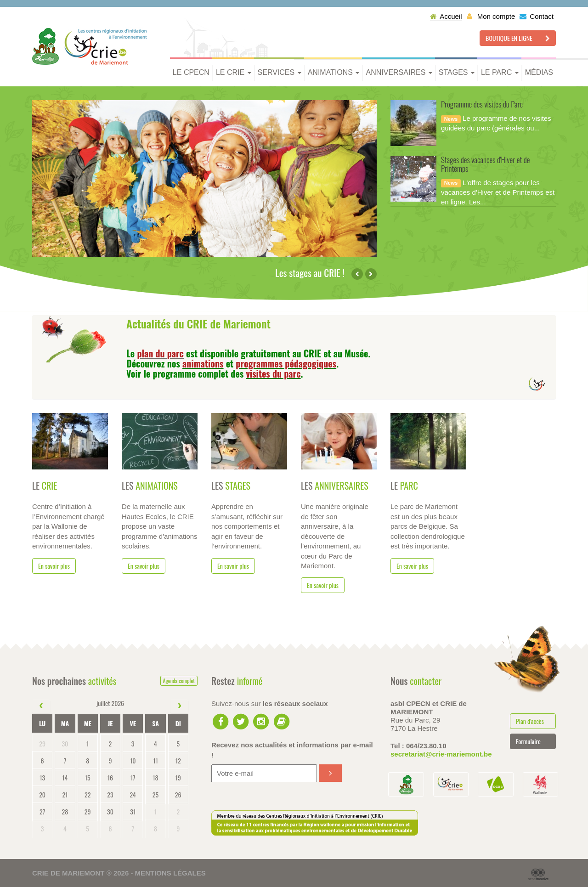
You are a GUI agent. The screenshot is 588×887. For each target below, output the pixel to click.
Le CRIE (234, 72)
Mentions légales (170, 873)
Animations (334, 72)
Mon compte (491, 16)
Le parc (500, 72)
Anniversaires (399, 72)
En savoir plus (54, 566)
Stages (457, 72)
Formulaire (528, 741)
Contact (537, 16)
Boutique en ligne (518, 38)
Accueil (446, 16)
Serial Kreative (538, 875)
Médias (539, 72)
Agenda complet (179, 681)
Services (280, 72)
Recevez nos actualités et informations (292, 750)
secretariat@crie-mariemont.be (441, 754)
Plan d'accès (530, 721)
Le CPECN (191, 72)
